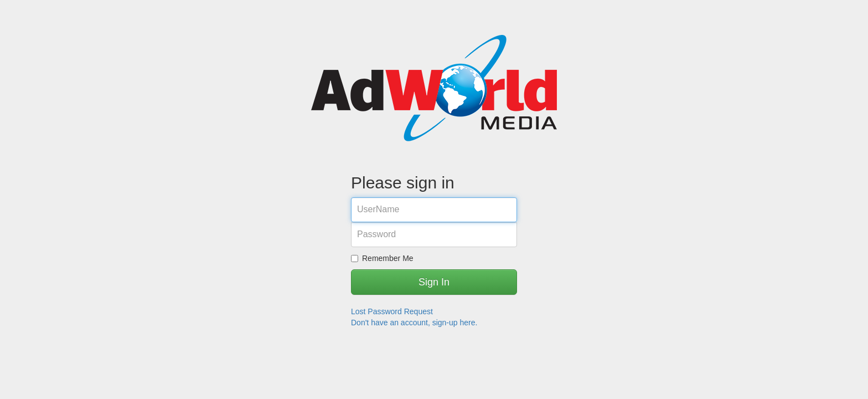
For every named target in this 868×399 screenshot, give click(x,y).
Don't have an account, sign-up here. (414, 323)
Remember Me (382, 258)
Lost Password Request (392, 311)
